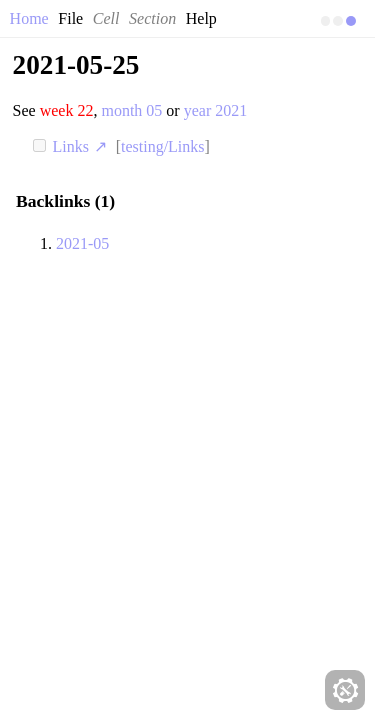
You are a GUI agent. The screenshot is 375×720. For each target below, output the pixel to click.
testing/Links (163, 146)
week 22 (67, 110)
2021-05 (82, 243)
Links (82, 146)
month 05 (131, 110)
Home (29, 18)
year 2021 (216, 110)
